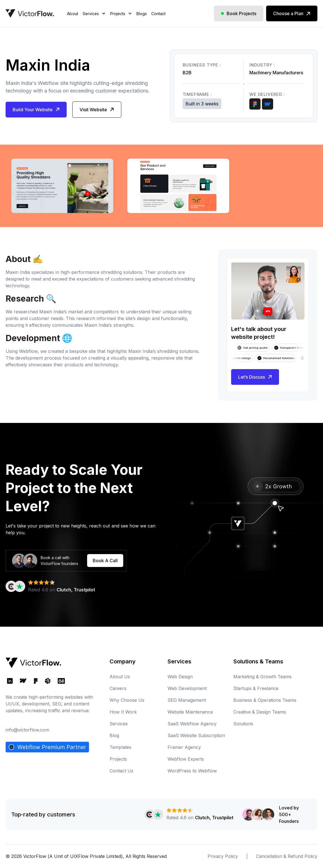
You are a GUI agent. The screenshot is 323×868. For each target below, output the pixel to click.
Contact (158, 14)
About (72, 14)
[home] (30, 13)
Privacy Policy (223, 856)
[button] (94, 21)
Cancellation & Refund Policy (287, 856)
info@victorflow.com (27, 730)
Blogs (142, 14)
